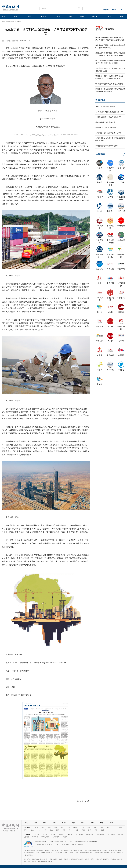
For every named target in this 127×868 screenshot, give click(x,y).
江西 (108, 828)
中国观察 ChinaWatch (15, 22)
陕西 (90, 830)
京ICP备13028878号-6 (78, 845)
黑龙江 (75, 828)
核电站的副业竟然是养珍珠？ (106, 122)
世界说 (121, 182)
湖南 (32, 830)
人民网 (100, 355)
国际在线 (110, 355)
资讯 (29, 16)
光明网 (121, 341)
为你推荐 (100, 154)
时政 (15, 16)
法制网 (110, 312)
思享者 (100, 168)
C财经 (44, 16)
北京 (37, 828)
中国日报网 (5, 22)
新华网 (100, 384)
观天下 (95, 16)
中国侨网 (110, 283)
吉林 (68, 828)
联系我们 (12, 831)
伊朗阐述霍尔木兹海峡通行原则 (107, 146)
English (106, 9)
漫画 (82, 16)
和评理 (100, 182)
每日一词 (121, 211)
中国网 (121, 355)
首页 (4, 16)
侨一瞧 (100, 211)
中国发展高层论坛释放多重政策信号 (109, 117)
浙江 (95, 828)
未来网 (100, 370)
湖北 (26, 830)
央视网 (70, 834)
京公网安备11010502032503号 (44, 845)
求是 (100, 283)
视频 (58, 16)
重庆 (58, 830)
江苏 (89, 828)
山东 (114, 828)
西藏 (83, 830)
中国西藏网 (111, 834)
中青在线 (100, 327)
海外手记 (121, 168)
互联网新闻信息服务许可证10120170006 (61, 842)
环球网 (121, 312)
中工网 (110, 327)
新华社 (110, 197)
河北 (49, 828)
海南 (51, 830)
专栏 (70, 16)
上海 (83, 828)
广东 (39, 830)
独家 (102, 823)
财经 (54, 823)
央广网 (110, 341)
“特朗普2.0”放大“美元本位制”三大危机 (109, 84)
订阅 (121, 9)
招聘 (111, 823)
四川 (64, 830)
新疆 (96, 830)
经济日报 (100, 269)
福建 (102, 828)
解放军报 (121, 240)
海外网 (100, 312)
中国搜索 (121, 298)
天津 (43, 828)
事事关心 (110, 211)
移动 (114, 9)
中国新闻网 (45, 837)
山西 (56, 828)
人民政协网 (56, 837)
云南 (77, 830)
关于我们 (5, 831)
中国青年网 (79, 834)
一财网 (121, 370)
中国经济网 (90, 834)
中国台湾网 (101, 834)
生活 (64, 823)
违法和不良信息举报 (41, 842)
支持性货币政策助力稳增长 (105, 107)
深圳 (102, 830)
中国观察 (110, 29)
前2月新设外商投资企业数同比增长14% (110, 112)
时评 (35, 823)
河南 (121, 828)
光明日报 (110, 269)
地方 (110, 16)
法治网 (65, 837)
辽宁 (62, 828)
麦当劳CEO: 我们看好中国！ (106, 128)
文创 (121, 16)
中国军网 (121, 269)
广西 (45, 830)
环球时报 (121, 226)
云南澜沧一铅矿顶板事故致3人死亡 (108, 133)
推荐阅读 (100, 100)
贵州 (70, 830)
